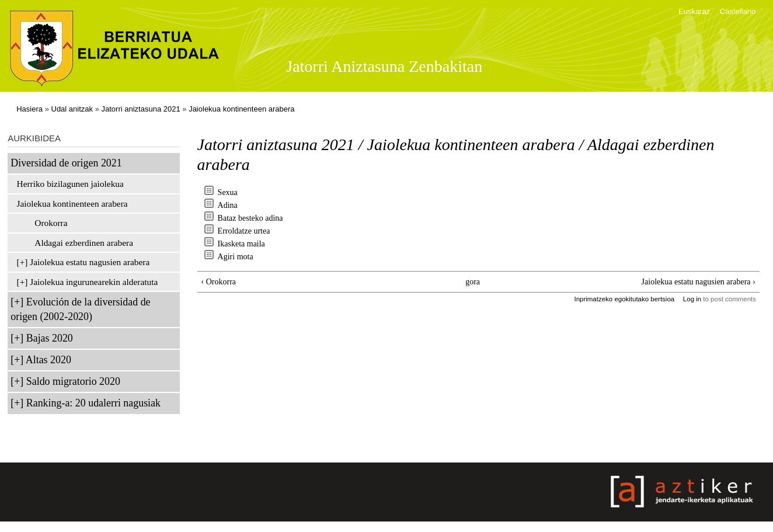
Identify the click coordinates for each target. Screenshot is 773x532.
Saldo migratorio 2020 (73, 381)
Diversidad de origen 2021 (66, 163)
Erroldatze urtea (244, 231)
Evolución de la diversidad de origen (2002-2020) (80, 309)
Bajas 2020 (50, 338)
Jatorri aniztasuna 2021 (141, 109)
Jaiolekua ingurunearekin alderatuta (94, 282)
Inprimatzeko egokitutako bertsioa (624, 299)
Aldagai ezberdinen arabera (84, 243)
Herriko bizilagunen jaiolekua (70, 184)
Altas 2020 (48, 360)
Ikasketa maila (241, 244)
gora (473, 282)
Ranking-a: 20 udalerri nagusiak (93, 403)
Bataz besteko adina (250, 218)
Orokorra (51, 223)
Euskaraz (694, 11)
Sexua (228, 192)
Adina (228, 205)
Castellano (738, 11)
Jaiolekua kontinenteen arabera (241, 109)
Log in (692, 299)
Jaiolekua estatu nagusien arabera (90, 262)
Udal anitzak (72, 109)
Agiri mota (236, 257)
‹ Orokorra (219, 282)
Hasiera (29, 109)
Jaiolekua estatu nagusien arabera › (699, 282)
